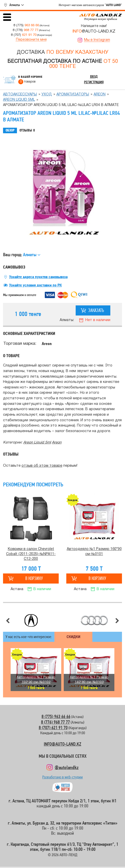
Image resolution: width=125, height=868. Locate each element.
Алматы (15, 5)
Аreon (100, 95)
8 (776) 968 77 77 (55, 722)
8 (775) (26, 25)
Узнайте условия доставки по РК (35, 285)
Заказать (96, 310)
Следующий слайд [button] (117, 621)
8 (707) (24, 35)
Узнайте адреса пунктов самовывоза (38, 277)
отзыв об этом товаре (42, 466)
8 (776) (25, 30)
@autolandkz (67, 767)
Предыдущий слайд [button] (8, 621)
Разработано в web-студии (62, 778)
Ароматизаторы (73, 95)
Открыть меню (7, 17)
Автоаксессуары (20, 95)
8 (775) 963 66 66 (56, 716)
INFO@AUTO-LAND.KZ (62, 744)
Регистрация (94, 82)
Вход (94, 76)
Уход (47, 95)
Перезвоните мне (31, 40)
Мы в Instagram (97, 40)
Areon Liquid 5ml (19, 100)
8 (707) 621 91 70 (53, 728)
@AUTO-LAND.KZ (94, 32)
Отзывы (27, 130)
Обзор (10, 130)
